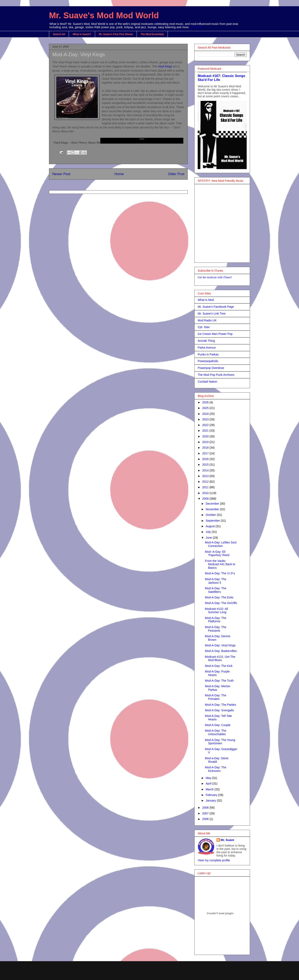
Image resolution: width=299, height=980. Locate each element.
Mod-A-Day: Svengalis (219, 710)
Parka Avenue (207, 348)
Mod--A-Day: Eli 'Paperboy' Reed (217, 553)
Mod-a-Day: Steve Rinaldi (217, 760)
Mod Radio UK (207, 320)
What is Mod (206, 300)
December (213, 504)
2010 (206, 493)
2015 (206, 465)
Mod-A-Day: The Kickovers (216, 769)
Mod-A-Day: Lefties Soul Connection (221, 544)
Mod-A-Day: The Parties (221, 705)
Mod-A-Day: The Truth (219, 681)
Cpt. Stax (204, 327)
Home (119, 174)
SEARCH (196, 27)
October (211, 515)
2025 (206, 408)
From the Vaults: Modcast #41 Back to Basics (220, 564)
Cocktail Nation (207, 382)
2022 (206, 425)
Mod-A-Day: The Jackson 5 (216, 581)
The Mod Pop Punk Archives (216, 375)
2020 (206, 436)
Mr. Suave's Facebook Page (216, 307)
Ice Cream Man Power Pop (215, 334)
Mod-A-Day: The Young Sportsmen (220, 742)
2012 (206, 482)
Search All (59, 34)
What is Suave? (82, 34)
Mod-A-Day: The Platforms (216, 620)
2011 (206, 487)
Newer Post (61, 174)
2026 (206, 402)
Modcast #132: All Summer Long (216, 611)
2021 (206, 431)
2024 (206, 414)
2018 (206, 448)
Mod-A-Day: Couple (218, 725)
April (209, 784)
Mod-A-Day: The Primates (216, 697)
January (211, 801)
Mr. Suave (227, 840)
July (209, 532)
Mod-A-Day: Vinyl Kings (220, 645)
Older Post (176, 174)
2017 (206, 453)
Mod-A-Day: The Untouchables (216, 732)
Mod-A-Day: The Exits (219, 597)
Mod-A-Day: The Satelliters (216, 590)
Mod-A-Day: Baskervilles (221, 651)
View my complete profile (214, 860)
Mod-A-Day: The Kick (219, 666)
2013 (206, 476)
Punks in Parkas (208, 354)
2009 (206, 499)
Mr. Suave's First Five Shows (116, 34)
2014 (206, 470)
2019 (206, 442)
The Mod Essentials (152, 34)
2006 (206, 819)
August (210, 526)
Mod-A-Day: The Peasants (216, 629)
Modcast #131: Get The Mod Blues (220, 658)
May (209, 778)
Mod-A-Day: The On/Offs (221, 603)
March (210, 789)
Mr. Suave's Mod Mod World (104, 15)
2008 (206, 808)
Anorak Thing (206, 341)
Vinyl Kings (165, 66)
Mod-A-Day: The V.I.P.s (220, 573)
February (212, 795)
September (213, 521)
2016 (206, 459)
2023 (206, 419)
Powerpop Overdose (211, 368)
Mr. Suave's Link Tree (212, 314)
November (213, 509)
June (209, 538)
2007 (206, 813)
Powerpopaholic (208, 361)
